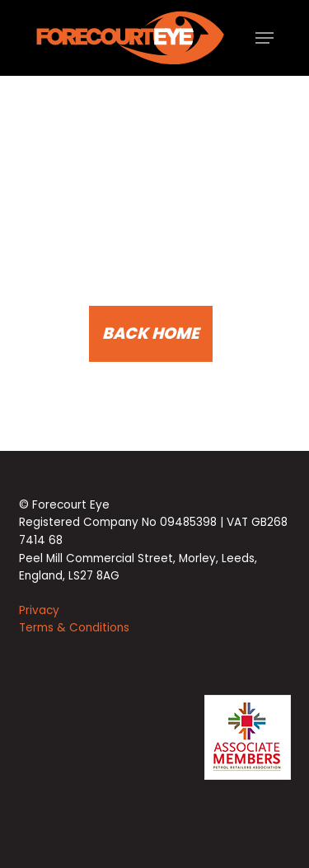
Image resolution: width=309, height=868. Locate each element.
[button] (265, 38)
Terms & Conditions (74, 628)
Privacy (39, 610)
